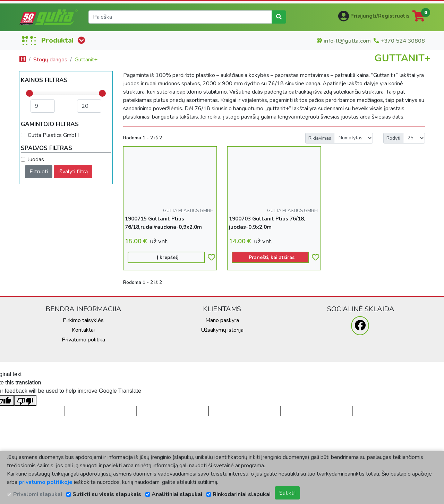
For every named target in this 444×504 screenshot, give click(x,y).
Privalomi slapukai (38, 494)
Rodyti (393, 138)
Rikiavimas (320, 138)
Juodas (36, 159)
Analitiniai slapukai (177, 494)
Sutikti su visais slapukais (107, 494)
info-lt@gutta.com (347, 41)
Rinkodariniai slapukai (242, 494)
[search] (180, 17)
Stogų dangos (50, 60)
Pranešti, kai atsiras (272, 257)
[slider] (29, 93)
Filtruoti (39, 172)
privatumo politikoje (46, 482)
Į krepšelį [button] (168, 257)
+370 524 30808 (403, 41)
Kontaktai (83, 330)
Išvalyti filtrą (73, 172)
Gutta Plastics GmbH (53, 135)
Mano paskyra (222, 320)
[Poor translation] (25, 401)
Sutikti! (287, 493)
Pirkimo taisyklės (83, 320)
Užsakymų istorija (222, 330)
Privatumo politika (83, 340)
